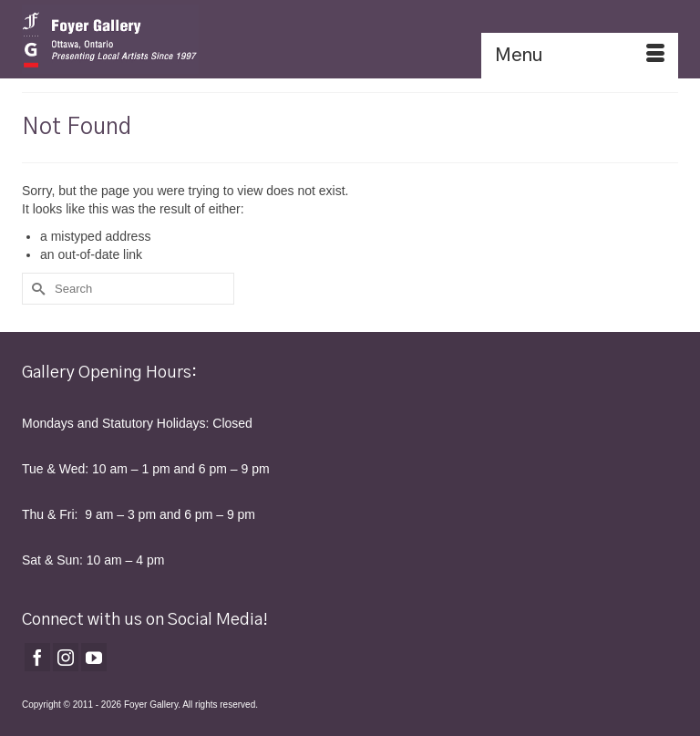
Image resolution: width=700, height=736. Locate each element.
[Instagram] (66, 657)
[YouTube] (94, 657)
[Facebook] (37, 657)
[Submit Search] (36, 289)
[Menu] (580, 56)
